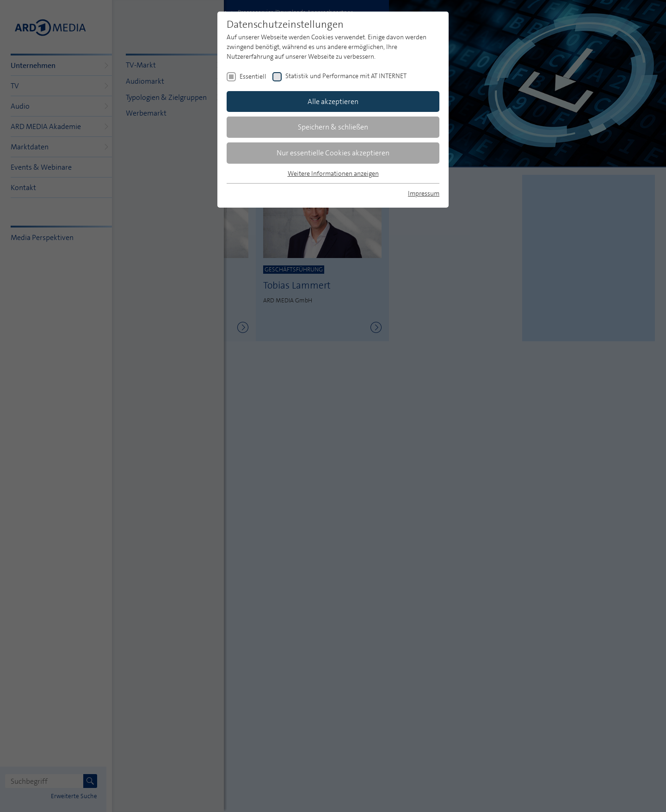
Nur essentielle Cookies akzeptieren (333, 153)
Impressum (424, 193)
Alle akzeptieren (333, 101)
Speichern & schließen (333, 127)
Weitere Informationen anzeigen (333, 173)
